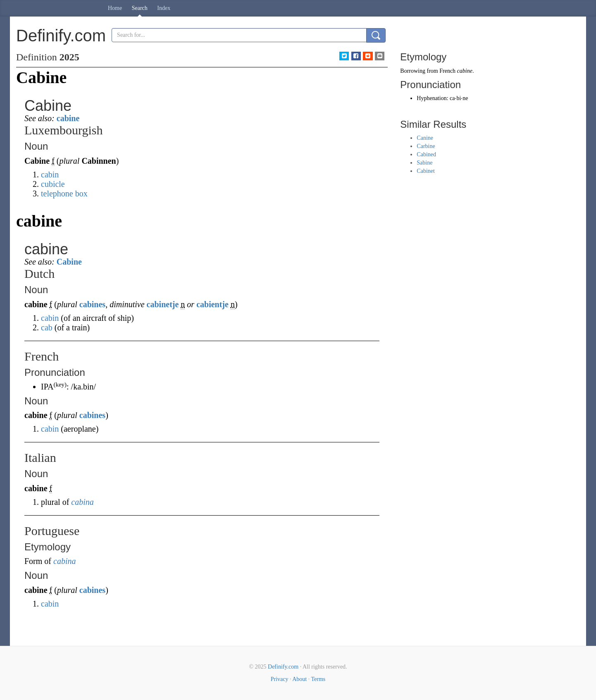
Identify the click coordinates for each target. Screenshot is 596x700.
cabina (82, 502)
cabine (68, 118)
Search (140, 8)
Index (164, 8)
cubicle (53, 184)
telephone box (64, 194)
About (299, 679)
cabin (50, 174)
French (447, 71)
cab (47, 327)
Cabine (69, 262)
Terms (318, 679)
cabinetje (163, 304)
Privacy (280, 679)
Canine (425, 138)
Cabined (426, 154)
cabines (92, 304)
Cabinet (426, 171)
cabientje (212, 304)
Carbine (426, 146)
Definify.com (283, 667)
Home (115, 8)
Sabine (424, 163)
